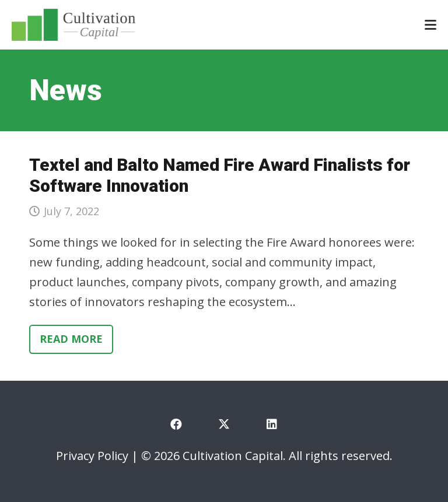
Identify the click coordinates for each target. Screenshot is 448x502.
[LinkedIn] (272, 424)
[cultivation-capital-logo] (73, 25)
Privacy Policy (92, 456)
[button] (430, 25)
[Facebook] (176, 424)
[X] (224, 424)
